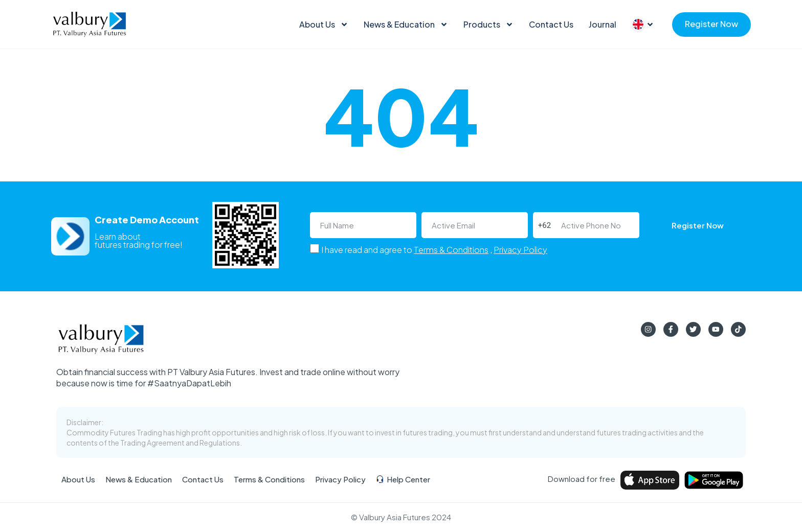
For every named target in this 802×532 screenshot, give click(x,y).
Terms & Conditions (451, 250)
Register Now (711, 24)
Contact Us (551, 24)
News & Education (406, 25)
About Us (324, 25)
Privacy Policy (520, 250)
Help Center (403, 480)
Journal (603, 24)
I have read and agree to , (434, 250)
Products (488, 25)
